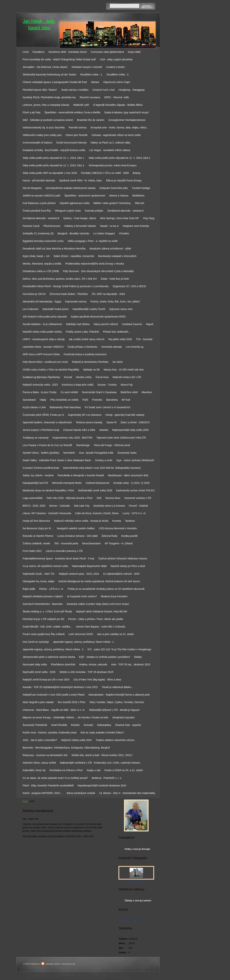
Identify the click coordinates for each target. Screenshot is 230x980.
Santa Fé (111, 422)
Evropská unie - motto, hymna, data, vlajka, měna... (119, 128)
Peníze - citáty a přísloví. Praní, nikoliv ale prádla (96, 619)
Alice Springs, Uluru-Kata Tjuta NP (119, 218)
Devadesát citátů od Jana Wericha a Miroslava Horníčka (54, 249)
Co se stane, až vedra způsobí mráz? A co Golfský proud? (55, 778)
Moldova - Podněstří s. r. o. (107, 778)
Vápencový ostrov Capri (117, 82)
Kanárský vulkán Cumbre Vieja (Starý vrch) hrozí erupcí (98, 604)
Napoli (150, 324)
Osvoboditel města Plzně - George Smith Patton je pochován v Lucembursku (66, 286)
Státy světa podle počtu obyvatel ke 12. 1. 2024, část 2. (120, 158)
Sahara (95, 82)
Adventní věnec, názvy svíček (39, 763)
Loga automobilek (33, 498)
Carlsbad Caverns (132, 324)
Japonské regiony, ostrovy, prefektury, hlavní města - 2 (53, 649)
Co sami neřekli (69, 392)
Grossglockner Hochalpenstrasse (127, 120)
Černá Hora (102, 377)
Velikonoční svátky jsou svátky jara (42, 135)
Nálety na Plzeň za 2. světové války (110, 143)
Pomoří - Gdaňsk (138, 506)
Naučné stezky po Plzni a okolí (128, 566)
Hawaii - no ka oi (109, 226)
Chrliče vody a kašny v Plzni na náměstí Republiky (51, 370)
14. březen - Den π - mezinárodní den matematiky (127, 793)
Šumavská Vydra (127, 453)
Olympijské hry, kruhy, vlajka (38, 581)
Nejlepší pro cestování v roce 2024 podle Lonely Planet (54, 695)
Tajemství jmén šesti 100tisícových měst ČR (121, 438)
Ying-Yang (148, 218)
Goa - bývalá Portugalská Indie (96, 453)
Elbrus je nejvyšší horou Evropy (124, 180)
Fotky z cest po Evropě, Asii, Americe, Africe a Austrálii (138, 850)
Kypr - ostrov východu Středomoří (135, 460)
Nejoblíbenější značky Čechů (89, 309)
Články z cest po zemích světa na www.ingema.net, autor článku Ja (138, 901)
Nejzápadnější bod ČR (35, 483)
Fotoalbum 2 (136, 881)
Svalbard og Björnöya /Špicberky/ (41, 377)
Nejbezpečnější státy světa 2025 (130, 430)
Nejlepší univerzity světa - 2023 (40, 385)
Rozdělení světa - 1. (92, 75)
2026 (134, 920)
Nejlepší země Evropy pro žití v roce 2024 (46, 680)
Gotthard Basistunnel (97, 483)
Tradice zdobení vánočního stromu (115, 740)
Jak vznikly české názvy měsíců (87, 339)
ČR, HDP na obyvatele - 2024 (108, 294)
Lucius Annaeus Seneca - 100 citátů (78, 536)
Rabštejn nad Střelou (78, 324)
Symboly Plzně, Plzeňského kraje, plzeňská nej (49, 97)
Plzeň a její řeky (32, 112)
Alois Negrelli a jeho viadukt (38, 702)
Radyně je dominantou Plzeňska (90, 362)
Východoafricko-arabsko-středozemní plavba (71, 188)
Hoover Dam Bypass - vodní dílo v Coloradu (101, 627)
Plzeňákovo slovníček (63, 664)
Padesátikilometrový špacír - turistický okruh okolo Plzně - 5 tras (58, 559)
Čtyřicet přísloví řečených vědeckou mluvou (123, 559)
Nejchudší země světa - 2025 (39, 672)
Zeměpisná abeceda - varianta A (126, 211)
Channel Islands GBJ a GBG (79, 430)
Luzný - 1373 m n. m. (134, 513)
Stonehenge (83, 445)
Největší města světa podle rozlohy (42, 332)
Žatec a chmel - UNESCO (135, 422)
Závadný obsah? (53, 964)
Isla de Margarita (32, 188)
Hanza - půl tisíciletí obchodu (39, 180)
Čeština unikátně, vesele (36, 543)
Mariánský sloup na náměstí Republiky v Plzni (48, 490)
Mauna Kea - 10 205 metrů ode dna (124, 370)
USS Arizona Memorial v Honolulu (118, 528)
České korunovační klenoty (71, 143)
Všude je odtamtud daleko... (117, 687)
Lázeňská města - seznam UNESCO (43, 347)
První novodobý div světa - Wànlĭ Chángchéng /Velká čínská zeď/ (59, 59)
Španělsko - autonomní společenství (85, 196)
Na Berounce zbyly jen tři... (38, 528)
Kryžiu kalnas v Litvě (34, 407)
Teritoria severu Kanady (89, 422)
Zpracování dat (69, 964)
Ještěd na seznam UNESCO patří (42, 196)
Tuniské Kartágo (141, 188)
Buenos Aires (113, 498)
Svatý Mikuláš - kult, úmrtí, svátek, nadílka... (47, 627)
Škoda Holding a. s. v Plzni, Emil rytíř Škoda (47, 611)
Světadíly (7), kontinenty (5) (38, 233)
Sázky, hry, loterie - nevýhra (38, 475)
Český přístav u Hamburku (82, 347)
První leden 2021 (32, 551)
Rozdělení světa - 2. (118, 75)
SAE (99, 498)
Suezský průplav (94, 211)
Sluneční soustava (90, 97)
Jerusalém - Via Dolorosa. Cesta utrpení (45, 67)
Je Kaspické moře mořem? (82, 596)
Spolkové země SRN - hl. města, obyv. (81, 180)
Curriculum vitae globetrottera (107, 52)
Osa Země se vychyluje (36, 642)
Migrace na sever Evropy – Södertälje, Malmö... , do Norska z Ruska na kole (65, 717)
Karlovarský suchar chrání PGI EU (135, 490)
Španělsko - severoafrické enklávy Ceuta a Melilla (72, 112)
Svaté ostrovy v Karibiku (75, 90)
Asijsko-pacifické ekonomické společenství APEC (98, 317)
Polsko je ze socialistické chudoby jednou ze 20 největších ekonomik (106, 589)
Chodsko (124, 233)
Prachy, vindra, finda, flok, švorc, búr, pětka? (115, 302)
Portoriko (97, 400)
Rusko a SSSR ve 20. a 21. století (124, 770)
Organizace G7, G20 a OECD (129, 286)
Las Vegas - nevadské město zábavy (110, 150)
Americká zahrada (111, 347)
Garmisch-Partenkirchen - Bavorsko (43, 604)
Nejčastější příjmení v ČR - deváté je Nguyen (114, 710)
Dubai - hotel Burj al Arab (115, 279)
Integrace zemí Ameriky (136, 226)
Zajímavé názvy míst (121, 309)
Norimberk (69, 453)
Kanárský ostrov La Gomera (109, 506)
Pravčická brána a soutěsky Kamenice (85, 354)
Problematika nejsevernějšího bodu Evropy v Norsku (95, 264)
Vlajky (43, 400)
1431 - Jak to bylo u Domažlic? (40, 740)
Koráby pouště (129, 536)
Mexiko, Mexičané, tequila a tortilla (42, 264)
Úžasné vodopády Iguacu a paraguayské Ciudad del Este (55, 82)
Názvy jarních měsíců (106, 324)
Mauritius (147, 392)
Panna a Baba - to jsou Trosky (40, 392)
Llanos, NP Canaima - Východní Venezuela (47, 513)
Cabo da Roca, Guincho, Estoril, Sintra (97, 513)
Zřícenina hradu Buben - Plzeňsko (69, 294)
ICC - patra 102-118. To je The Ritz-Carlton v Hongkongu (119, 649)
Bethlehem (138, 196)
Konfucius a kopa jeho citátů (78, 385)
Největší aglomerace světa (75, 203)
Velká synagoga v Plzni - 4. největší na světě (93, 241)
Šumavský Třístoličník (35, 725)
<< (121, 920)
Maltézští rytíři (81, 105)
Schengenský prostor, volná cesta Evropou (113, 165)
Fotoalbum (39, 52)
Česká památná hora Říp (37, 211)
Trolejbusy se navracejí (36, 438)
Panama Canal (31, 226)
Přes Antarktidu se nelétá (64, 400)
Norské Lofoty (84, 377)
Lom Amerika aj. (135, 347)
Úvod (26, 52)
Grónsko (88, 725)
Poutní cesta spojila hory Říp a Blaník (44, 634)
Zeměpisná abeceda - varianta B (41, 218)
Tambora (130, 521)
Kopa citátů (134, 52)
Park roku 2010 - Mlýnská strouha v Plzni (70, 498)
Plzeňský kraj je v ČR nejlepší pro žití (43, 619)
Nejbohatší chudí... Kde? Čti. (39, 574)
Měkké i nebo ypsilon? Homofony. (112, 203)
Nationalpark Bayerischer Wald (89, 566)
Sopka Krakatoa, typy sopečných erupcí (126, 112)
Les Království (31, 309)
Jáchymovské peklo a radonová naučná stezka (49, 657)
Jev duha (117, 362)
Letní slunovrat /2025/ (81, 634)
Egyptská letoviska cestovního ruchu (43, 241)
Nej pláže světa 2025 (120, 339)
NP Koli (126, 400)
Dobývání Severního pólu (114, 188)
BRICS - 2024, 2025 (34, 506)
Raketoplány (104, 725)
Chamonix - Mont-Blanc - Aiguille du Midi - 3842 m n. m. (54, 710)
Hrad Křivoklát (59, 725)
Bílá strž (140, 203)
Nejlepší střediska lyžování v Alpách (43, 596)
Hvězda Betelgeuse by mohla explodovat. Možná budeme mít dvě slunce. (99, 581)
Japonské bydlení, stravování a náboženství (47, 422)
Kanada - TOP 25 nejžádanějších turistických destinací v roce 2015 (60, 687)
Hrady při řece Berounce (36, 521)
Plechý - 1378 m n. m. (51, 589)
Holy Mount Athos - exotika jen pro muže (45, 362)
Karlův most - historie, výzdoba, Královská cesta (50, 733)
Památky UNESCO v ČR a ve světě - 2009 (105, 173)
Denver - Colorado (60, 506)
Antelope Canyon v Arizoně (87, 67)
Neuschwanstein (91, 543)
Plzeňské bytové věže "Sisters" (40, 90)
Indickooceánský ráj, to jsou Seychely (44, 128)
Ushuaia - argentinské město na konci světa (116, 135)
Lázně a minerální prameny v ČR (64, 551)
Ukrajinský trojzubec (124, 717)
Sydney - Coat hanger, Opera (80, 218)
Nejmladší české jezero (56, 309)
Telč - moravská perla (66, 543)
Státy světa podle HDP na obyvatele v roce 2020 (50, 173)
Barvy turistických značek (81, 793)
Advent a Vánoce (119, 196)
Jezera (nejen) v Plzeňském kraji (41, 430)
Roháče (75, 725)
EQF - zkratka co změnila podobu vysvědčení (104, 657)
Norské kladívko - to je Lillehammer (42, 324)
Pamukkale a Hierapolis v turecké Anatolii (81, 475)
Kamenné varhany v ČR (138, 498)
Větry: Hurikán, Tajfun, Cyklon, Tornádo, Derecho (117, 702)
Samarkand (29, 400)
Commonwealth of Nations (37, 143)
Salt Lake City (82, 506)
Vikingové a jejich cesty (68, 211)
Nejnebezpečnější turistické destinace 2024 (102, 786)
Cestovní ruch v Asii (103, 90)
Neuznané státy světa (35, 664)
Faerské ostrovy (78, 128)
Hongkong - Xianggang (132, 90)
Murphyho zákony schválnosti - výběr (110, 249)
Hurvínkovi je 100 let (34, 294)
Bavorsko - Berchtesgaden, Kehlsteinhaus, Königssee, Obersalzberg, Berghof (66, 748)
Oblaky (138, 657)
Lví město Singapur (104, 233)
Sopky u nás (94, 770)
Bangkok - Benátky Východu (73, 233)
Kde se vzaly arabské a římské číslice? (102, 733)
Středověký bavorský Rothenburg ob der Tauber (50, 75)
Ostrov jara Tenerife (77, 135)
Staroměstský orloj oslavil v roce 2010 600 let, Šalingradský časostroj (102, 468)
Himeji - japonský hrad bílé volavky (125, 415)
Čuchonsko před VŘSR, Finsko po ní (43, 415)
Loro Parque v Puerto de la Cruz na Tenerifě (47, 445)
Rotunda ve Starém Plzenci (38, 536)
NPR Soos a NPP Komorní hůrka (41, 354)
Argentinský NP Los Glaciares (85, 415)
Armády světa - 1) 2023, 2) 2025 (131, 483)
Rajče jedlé (29, 589)
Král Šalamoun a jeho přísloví (39, 203)
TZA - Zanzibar (144, 339)
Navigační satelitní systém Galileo (76, 528)
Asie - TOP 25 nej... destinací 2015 (131, 664)
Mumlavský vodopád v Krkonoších (117, 256)
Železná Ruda (109, 536)
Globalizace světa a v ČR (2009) (41, 271)
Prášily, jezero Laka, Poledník (82, 332)
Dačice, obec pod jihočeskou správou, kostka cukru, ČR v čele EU (60, 279)
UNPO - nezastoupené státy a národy (44, 339)
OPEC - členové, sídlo (117, 97)
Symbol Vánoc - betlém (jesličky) (41, 453)
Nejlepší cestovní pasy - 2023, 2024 (79, 574)
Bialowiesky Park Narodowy (65, 407)
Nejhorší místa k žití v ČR (127, 377)
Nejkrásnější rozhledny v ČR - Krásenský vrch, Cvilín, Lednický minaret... (101, 763)
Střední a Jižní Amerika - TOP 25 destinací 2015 (86, 672)
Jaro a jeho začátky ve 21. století (115, 634)
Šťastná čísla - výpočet (128, 725)
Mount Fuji (127, 385)
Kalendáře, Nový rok (34, 770)
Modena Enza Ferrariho (114, 596)
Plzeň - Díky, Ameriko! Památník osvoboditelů (48, 786)
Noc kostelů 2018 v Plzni (72, 702)
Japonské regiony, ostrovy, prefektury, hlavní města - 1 (83, 642)
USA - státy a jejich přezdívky (116, 59)
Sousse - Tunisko (107, 385)
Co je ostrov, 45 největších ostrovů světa (45, 566)
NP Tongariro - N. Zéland (119, 543)
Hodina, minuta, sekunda (93, 664)
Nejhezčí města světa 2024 (77, 740)
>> (140, 920)
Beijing (137, 173)
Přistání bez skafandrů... (117, 332)
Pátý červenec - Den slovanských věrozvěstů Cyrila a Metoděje (98, 271)
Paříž (85, 400)
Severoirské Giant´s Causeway (99, 392)
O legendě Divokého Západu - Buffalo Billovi (118, 105)
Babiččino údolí (129, 392)
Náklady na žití (91, 370)
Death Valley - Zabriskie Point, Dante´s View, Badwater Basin (57, 460)
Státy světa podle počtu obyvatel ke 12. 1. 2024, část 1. (54, 158)
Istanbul (104, 430)
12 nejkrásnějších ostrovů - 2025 (121, 574)
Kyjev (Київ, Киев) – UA (36, 256)
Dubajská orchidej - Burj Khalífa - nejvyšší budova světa (54, 150)
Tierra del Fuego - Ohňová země (112, 445)
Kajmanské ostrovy (76, 302)
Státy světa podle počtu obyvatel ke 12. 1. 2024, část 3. (54, 165)
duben (127, 920)
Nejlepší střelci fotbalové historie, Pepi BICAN (102, 611)
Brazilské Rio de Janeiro (91, 120)
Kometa (117, 521)
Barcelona (112, 400)
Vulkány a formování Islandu (80, 226)
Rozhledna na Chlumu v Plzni (66, 770)
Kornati (68, 377)
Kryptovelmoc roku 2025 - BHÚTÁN (72, 438)
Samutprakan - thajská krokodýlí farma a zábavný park (119, 695)
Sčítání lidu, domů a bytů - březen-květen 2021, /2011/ (102, 755)
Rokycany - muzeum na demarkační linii (45, 755)
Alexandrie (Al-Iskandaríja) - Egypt (42, 302)
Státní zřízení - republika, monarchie (74, 256)
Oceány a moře (104, 460)
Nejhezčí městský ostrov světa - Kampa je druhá (81, 521)
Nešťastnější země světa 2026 (95, 490)
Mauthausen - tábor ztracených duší (128, 475)
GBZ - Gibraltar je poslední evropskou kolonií (48, 120)
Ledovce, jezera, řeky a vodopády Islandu (46, 105)
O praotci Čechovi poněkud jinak (41, 468)
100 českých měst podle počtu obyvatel (45, 317)
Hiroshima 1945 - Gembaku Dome (68, 52)
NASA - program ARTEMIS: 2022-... (43, 793)
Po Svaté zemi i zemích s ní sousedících (108, 407)
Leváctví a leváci (115, 67)
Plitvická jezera (52, 226)
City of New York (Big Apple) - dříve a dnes (97, 680)
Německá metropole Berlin (67, 483)
